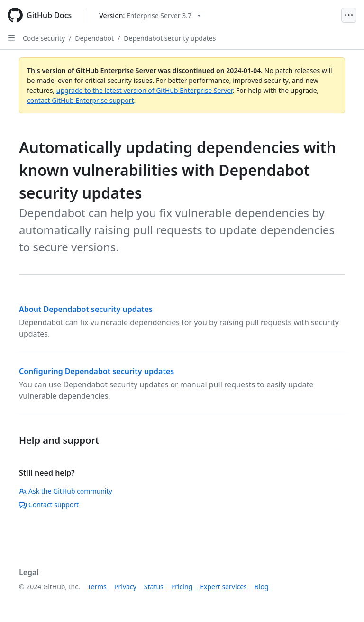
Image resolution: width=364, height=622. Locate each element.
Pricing (182, 587)
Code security (44, 38)
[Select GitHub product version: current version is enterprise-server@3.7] (150, 15)
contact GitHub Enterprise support (81, 100)
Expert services (223, 587)
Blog (262, 587)
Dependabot (94, 38)
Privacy (125, 587)
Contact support (49, 505)
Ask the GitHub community (66, 491)
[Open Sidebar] (11, 38)
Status (154, 587)
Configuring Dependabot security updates (96, 371)
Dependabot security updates (170, 38)
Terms (97, 587)
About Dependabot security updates (86, 309)
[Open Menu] (349, 15)
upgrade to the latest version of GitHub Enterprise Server (145, 90)
